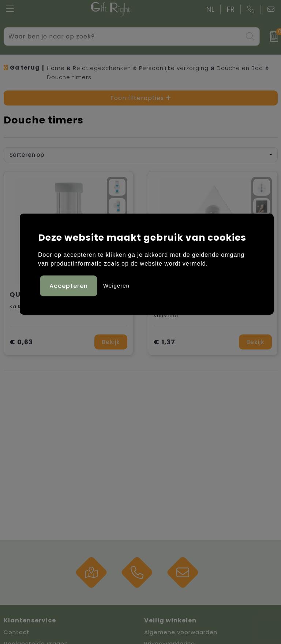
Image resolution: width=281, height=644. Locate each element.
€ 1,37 (164, 342)
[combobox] (123, 36)
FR (231, 9)
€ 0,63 (21, 342)
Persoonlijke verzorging (174, 68)
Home (56, 68)
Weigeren (116, 286)
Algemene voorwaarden (181, 632)
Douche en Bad (240, 68)
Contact (17, 632)
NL (211, 9)
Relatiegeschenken (102, 68)
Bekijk (111, 342)
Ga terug (25, 68)
